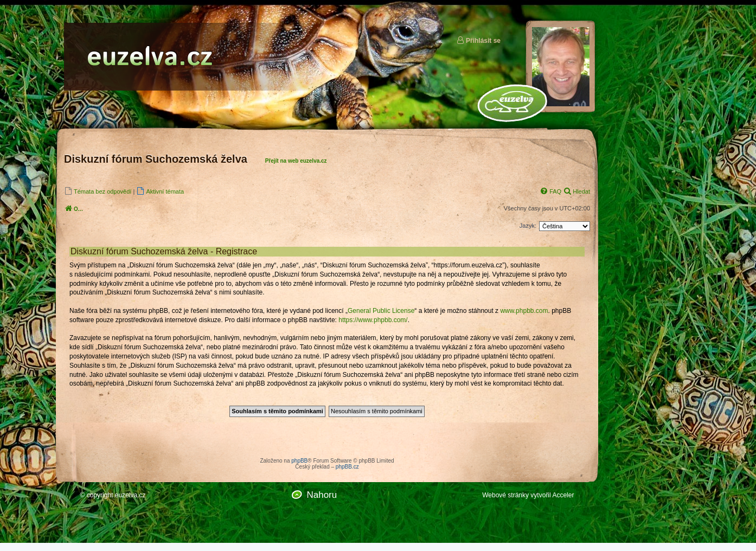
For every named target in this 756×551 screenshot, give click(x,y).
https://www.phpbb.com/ (373, 320)
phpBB (299, 461)
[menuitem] (98, 191)
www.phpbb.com (524, 311)
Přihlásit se (478, 40)
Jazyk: (528, 226)
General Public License (381, 311)
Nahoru (322, 495)
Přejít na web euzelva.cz (296, 161)
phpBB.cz (347, 467)
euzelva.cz (130, 495)
